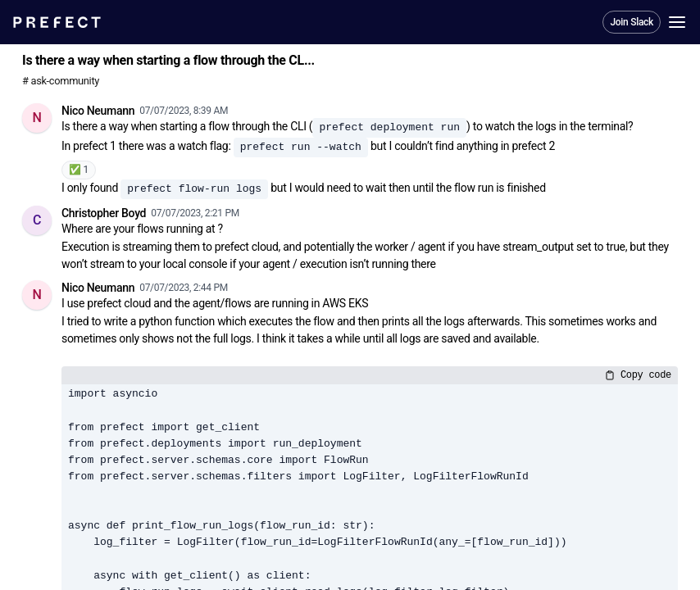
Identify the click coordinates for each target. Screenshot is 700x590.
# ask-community (61, 81)
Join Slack (632, 22)
